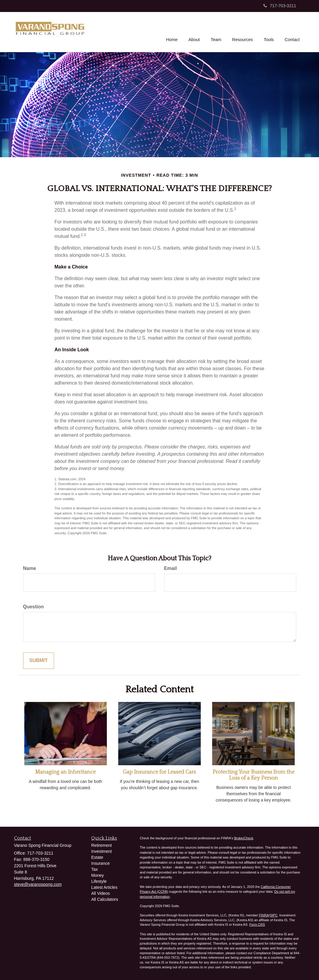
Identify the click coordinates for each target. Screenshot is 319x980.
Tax (95, 869)
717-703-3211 (280, 6)
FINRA (264, 915)
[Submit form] (39, 661)
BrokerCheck (244, 838)
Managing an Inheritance (65, 772)
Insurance (100, 863)
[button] (195, 31)
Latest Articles (104, 887)
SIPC (274, 915)
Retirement (101, 845)
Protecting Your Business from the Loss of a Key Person (253, 775)
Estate (97, 857)
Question (33, 607)
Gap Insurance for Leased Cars (159, 772)
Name (30, 568)
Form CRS (257, 925)
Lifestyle (99, 881)
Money (98, 875)
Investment (101, 851)
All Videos (101, 893)
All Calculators (105, 899)
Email (171, 568)
